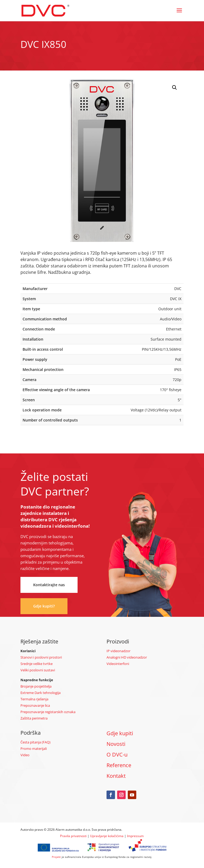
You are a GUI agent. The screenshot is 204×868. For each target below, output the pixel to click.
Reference (119, 765)
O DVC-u (117, 755)
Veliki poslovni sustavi (38, 670)
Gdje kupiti (120, 733)
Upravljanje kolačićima (107, 836)
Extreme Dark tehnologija (41, 693)
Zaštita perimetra (34, 718)
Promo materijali (34, 749)
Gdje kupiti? (44, 606)
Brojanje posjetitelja (36, 686)
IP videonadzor (118, 651)
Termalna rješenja (34, 699)
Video (25, 755)
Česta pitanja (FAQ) (35, 742)
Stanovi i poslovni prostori (41, 657)
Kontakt (116, 776)
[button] (175, 88)
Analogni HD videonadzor (127, 657)
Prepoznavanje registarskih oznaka (48, 712)
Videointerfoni (118, 664)
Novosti (116, 744)
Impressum (135, 836)
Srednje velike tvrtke (37, 664)
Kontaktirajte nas (49, 585)
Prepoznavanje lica (35, 705)
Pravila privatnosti (73, 836)
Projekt (56, 857)
